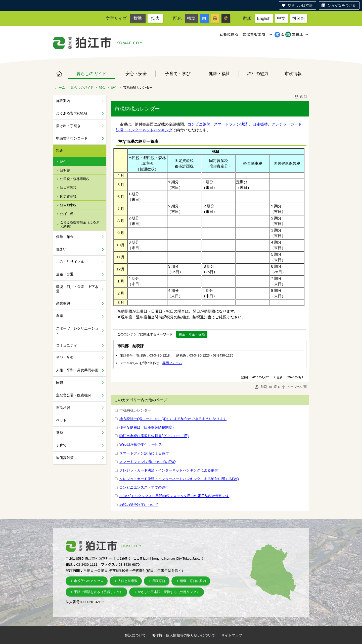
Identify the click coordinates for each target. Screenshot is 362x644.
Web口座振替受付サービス (141, 444)
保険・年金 (65, 237)
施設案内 (63, 101)
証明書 (65, 170)
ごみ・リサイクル (70, 262)
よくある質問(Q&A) (72, 113)
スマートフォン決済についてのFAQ (148, 462)
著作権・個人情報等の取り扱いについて (184, 635)
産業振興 (63, 303)
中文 (281, 18)
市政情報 (293, 74)
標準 (138, 18)
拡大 (155, 18)
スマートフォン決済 (231, 124)
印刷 (300, 97)
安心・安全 (136, 74)
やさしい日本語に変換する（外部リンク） (169, 592)
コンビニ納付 (199, 124)
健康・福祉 (219, 74)
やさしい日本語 (300, 5)
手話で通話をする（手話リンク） (98, 592)
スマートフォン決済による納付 (144, 453)
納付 (114, 87)
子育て (61, 445)
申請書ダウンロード (72, 138)
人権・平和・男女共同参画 (77, 370)
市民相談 (63, 408)
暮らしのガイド (91, 74)
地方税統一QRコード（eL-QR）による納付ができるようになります (173, 419)
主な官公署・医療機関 (74, 395)
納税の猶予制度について (139, 505)
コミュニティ (67, 345)
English (264, 18)
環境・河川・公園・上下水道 (77, 289)
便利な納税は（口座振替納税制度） (148, 427)
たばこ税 (67, 214)
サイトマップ (232, 635)
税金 (102, 87)
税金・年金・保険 (192, 334)
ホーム (59, 74)
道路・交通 (65, 274)
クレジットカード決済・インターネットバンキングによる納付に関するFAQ (179, 479)
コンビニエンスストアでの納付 (144, 487)
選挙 (60, 433)
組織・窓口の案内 (193, 581)
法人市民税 (68, 188)
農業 (60, 316)
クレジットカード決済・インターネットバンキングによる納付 (169, 470)
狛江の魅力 (258, 74)
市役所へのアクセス (89, 581)
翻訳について (135, 635)
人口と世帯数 (128, 581)
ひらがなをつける (342, 5)
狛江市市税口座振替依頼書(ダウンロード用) (154, 436)
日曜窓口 (159, 581)
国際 (60, 383)
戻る (274, 387)
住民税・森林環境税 (75, 179)
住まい (61, 249)
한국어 (299, 18)
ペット (61, 420)
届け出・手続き (68, 126)
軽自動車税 (68, 205)
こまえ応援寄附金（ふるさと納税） (80, 224)
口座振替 (260, 124)
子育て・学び (178, 74)
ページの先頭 (294, 387)
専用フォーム (172, 363)
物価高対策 (65, 458)
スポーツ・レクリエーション (77, 331)
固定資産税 (68, 196)
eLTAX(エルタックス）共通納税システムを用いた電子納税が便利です (174, 496)
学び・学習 (65, 358)
